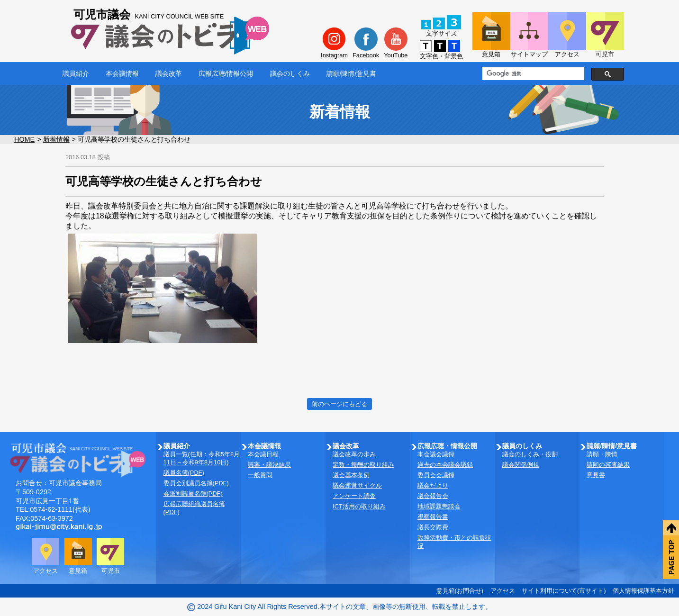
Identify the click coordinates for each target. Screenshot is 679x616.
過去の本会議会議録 (445, 465)
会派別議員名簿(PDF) (193, 494)
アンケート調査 (354, 496)
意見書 (596, 475)
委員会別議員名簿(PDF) (196, 483)
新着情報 (56, 139)
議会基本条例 (351, 475)
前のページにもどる (339, 404)
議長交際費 (433, 527)
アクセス (503, 591)
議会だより (433, 485)
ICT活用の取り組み (359, 506)
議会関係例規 (521, 465)
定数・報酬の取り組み (363, 465)
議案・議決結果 (269, 465)
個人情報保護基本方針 (643, 591)
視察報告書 (433, 517)
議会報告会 (433, 496)
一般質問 (260, 475)
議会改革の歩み (354, 454)
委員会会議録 (436, 475)
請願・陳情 (602, 454)
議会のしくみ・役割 (530, 454)
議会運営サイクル (357, 485)
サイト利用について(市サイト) (564, 591)
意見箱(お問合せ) (460, 591)
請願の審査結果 (608, 465)
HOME (24, 139)
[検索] (532, 74)
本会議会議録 (436, 454)
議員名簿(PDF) (184, 473)
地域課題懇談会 (439, 506)
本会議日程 (263, 454)
